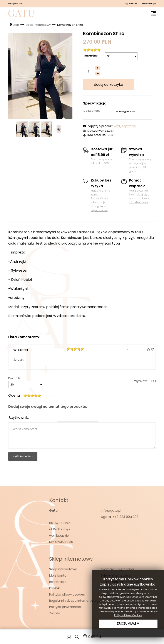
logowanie (130, 3)
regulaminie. (99, 210)
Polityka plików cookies (67, 594)
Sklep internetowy (63, 569)
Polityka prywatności (65, 607)
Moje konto (58, 575)
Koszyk (54, 588)
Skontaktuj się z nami (117, 569)
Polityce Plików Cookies (128, 615)
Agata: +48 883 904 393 (120, 517)
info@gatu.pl (111, 510)
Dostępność (92, 111)
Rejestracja (58, 582)
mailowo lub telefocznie (139, 200)
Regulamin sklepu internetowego (75, 601)
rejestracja (149, 3)
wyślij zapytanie (125, 126)
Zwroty (54, 613)
